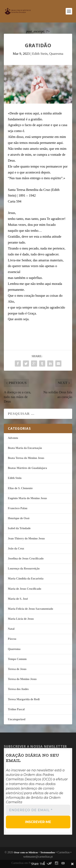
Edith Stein (40, 54)
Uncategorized (17, 719)
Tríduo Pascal (16, 709)
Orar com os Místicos (26, 852)
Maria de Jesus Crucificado (25, 589)
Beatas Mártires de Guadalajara (27, 468)
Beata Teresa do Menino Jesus (26, 458)
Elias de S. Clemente (20, 488)
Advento (13, 438)
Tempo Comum (17, 659)
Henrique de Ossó (19, 518)
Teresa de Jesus (17, 669)
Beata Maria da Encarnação (25, 448)
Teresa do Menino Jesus (22, 679)
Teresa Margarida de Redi (24, 699)
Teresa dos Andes (18, 689)
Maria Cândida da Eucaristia (26, 579)
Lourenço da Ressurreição (24, 569)
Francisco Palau (18, 508)
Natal (11, 629)
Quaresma (56, 54)
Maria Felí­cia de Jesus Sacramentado (31, 609)
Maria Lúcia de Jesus (21, 619)
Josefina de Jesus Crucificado (26, 559)
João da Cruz (16, 549)
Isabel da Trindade (19, 528)
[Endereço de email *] (38, 810)
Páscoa (12, 639)
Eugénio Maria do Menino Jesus (27, 498)
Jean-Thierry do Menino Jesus (26, 539)
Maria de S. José (18, 599)
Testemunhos (48, 852)
